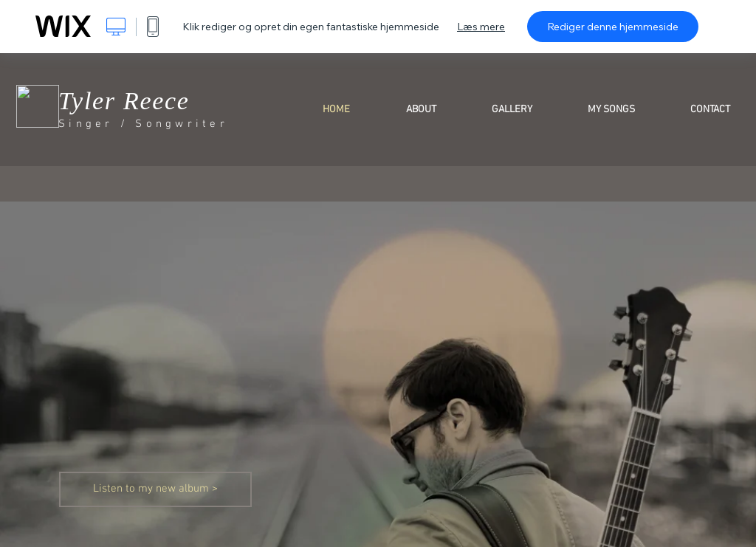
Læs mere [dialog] (481, 27)
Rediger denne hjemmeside (613, 27)
